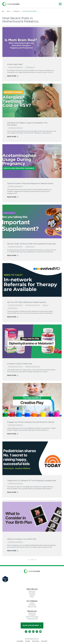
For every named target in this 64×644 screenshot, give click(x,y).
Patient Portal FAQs (32, 617)
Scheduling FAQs (32, 619)
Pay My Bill (32, 605)
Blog (32, 597)
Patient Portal (32, 607)
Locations (32, 595)
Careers (32, 603)
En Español (32, 615)
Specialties (32, 593)
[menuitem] (20, 641)
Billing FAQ (32, 613)
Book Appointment (32, 625)
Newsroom (32, 591)
